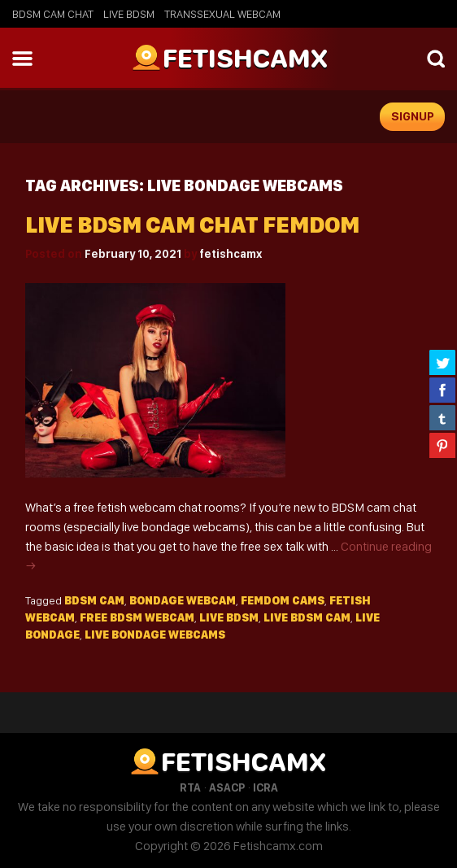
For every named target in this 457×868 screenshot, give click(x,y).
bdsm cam (94, 600)
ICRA (265, 787)
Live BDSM (129, 14)
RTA (190, 787)
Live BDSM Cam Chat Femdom (192, 225)
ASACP (227, 787)
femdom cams (283, 600)
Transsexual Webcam (222, 14)
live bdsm (229, 617)
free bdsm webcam (137, 617)
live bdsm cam (307, 617)
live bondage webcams (155, 635)
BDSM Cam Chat (53, 14)
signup (413, 116)
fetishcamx (231, 254)
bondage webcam (183, 600)
